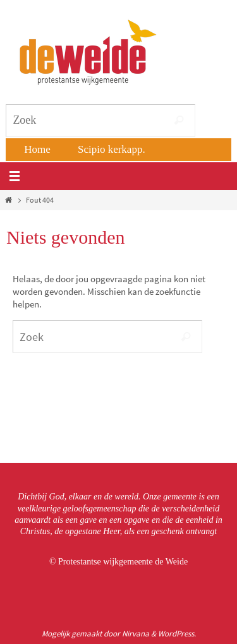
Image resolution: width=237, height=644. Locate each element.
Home (37, 149)
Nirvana (136, 634)
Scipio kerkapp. (112, 149)
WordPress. (177, 634)
